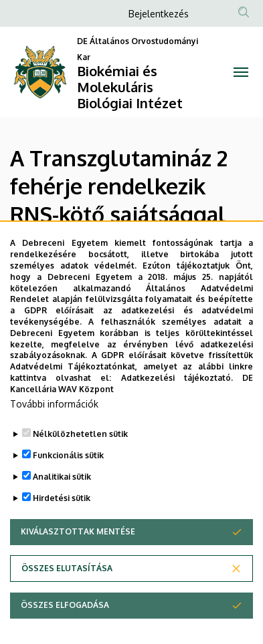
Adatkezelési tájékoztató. (177, 388)
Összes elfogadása (65, 615)
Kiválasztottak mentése (78, 541)
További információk (54, 414)
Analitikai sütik (62, 487)
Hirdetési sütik (62, 508)
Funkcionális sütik (68, 465)
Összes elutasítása (67, 578)
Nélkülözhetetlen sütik (80, 444)
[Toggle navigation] (242, 72)
